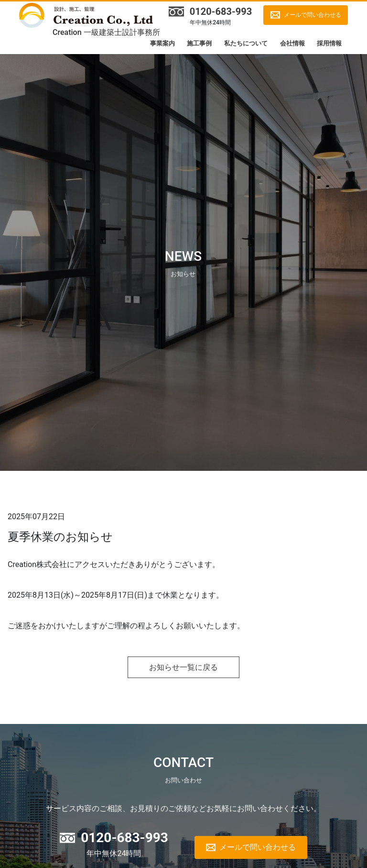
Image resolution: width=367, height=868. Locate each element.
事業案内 (162, 43)
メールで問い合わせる (313, 15)
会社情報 (292, 43)
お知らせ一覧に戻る (183, 667)
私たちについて (246, 43)
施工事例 (199, 43)
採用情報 (329, 43)
